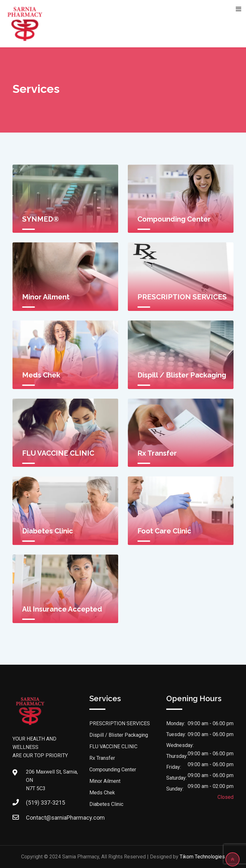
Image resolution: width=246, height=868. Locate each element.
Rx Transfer (157, 453)
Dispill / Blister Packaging (182, 375)
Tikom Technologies (202, 857)
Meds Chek (41, 375)
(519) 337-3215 (45, 803)
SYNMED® (41, 219)
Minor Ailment (46, 297)
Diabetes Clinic (48, 531)
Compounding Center (174, 219)
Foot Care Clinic (164, 531)
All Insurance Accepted (62, 609)
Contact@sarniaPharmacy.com (65, 818)
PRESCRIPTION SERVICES (182, 297)
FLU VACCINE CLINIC (58, 453)
